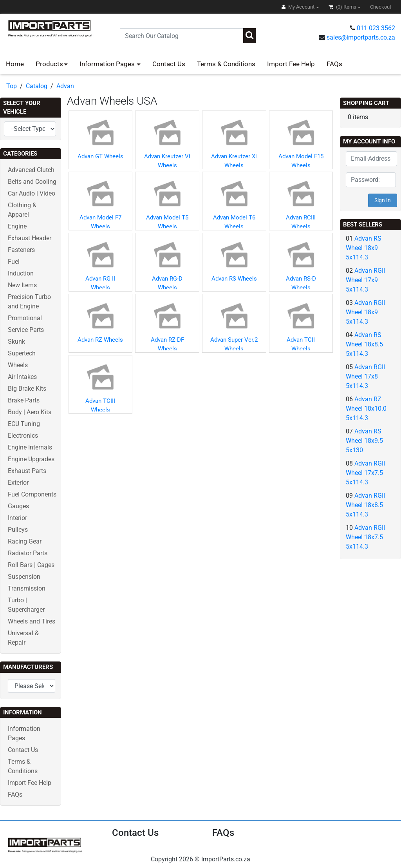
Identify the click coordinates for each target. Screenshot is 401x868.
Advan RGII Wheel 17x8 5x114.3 (365, 376)
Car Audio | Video (32, 193)
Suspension (24, 577)
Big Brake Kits (27, 389)
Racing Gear (25, 541)
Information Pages (108, 64)
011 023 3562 (376, 28)
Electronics (23, 436)
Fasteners (21, 250)
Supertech (22, 353)
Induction (21, 273)
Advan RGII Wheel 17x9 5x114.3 (365, 280)
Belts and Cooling (32, 182)
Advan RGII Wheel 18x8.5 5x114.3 (365, 505)
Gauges (18, 506)
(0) (343, 7)
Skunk (16, 342)
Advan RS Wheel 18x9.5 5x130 (364, 441)
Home (15, 64)
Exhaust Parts (27, 471)
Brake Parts (24, 400)
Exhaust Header (30, 238)
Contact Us (169, 64)
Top (12, 86)
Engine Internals (30, 447)
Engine (17, 226)
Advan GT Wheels (100, 156)
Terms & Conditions (226, 64)
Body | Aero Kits (30, 412)
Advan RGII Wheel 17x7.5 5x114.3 (365, 473)
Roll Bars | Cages (31, 565)
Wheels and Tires (32, 621)
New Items (22, 285)
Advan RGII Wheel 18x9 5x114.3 (365, 312)
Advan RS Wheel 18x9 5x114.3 (364, 248)
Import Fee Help (291, 64)
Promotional (25, 318)
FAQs (334, 64)
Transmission (27, 588)
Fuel (14, 262)
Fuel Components (32, 494)
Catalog (37, 86)
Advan (65, 86)
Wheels (18, 365)
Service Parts (26, 330)
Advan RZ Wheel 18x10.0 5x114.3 (366, 409)
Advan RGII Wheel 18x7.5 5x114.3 (365, 537)
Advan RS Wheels (234, 279)
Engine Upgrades (31, 459)
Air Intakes (22, 377)
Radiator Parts (28, 553)
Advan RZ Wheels (100, 340)
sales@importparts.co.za (361, 37)
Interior (17, 518)
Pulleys (18, 530)
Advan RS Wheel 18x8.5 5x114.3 (364, 344)
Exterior (18, 483)
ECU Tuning (24, 424)
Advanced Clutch (31, 170)
